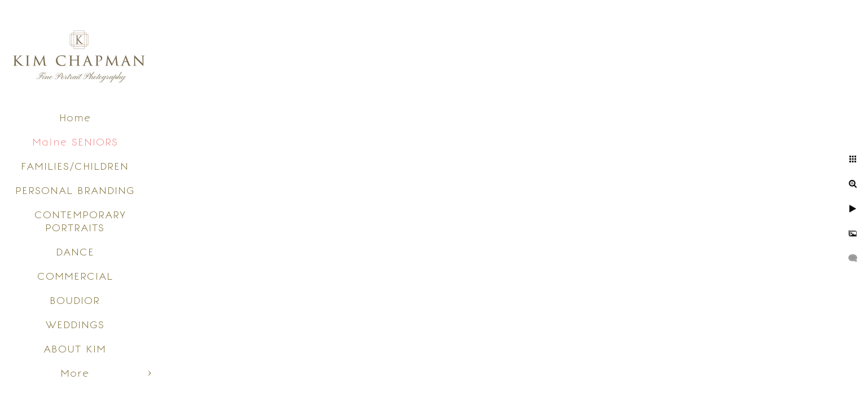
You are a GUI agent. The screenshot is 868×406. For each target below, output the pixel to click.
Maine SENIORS (75, 142)
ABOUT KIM (75, 349)
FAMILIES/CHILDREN (75, 166)
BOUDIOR (75, 300)
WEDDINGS (75, 325)
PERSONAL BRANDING (75, 190)
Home (75, 118)
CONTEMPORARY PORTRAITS (80, 221)
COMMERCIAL (75, 276)
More (75, 373)
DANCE (75, 252)
